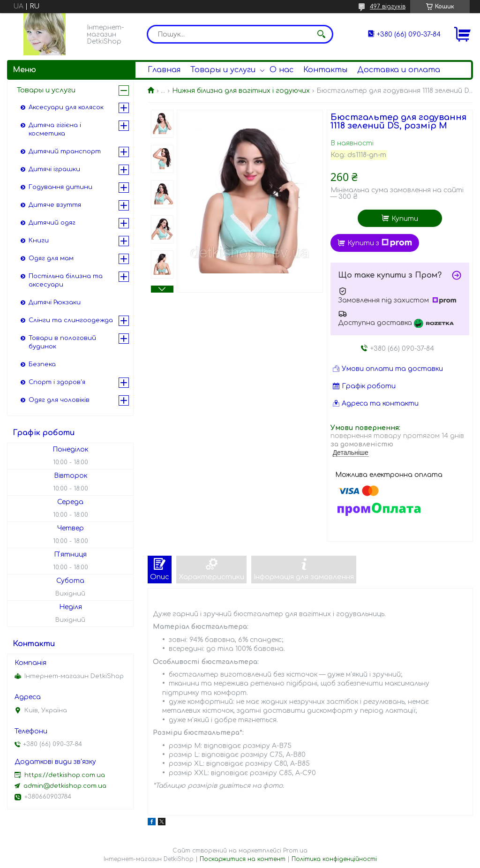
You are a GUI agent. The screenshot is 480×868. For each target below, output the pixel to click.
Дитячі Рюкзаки (55, 302)
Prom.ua (295, 851)
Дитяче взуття (55, 205)
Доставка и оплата (399, 70)
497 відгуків (388, 7)
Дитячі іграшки (54, 169)
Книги (39, 241)
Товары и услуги (223, 70)
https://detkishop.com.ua (65, 775)
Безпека (42, 364)
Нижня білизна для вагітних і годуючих (241, 91)
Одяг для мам (51, 258)
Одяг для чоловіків (59, 400)
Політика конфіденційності (334, 859)
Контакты (325, 70)
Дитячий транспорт (65, 151)
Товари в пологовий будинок (62, 342)
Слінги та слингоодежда (71, 320)
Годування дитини (60, 187)
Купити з (380, 243)
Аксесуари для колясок (66, 107)
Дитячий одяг (52, 223)
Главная (164, 70)
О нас (281, 70)
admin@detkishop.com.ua (65, 786)
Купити (405, 219)
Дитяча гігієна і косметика (55, 129)
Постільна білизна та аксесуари (66, 280)
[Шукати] (322, 34)
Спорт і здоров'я (57, 382)
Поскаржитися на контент (243, 859)
